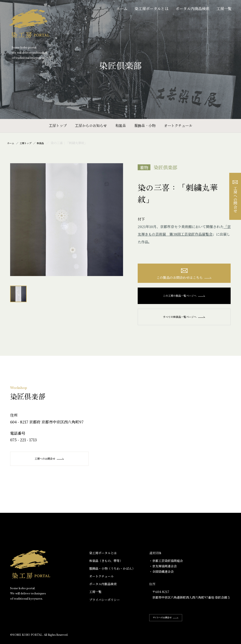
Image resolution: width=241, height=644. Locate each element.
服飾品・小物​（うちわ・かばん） (112, 571)
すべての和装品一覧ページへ (184, 320)
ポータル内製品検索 (103, 587)
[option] (67, 220)
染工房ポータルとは (152, 9)
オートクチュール (178, 125)
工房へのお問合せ (50, 461)
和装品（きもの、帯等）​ (106, 563)
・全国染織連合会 (161, 574)
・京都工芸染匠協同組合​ (166, 563)
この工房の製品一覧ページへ (184, 298)
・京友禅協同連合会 (163, 569)
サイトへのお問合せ (170, 620)
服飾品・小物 (145, 125)
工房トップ (58, 125)
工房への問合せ (235, 196)
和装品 (121, 125)
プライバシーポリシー (104, 603)
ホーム (122, 9)
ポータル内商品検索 (193, 9)
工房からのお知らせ (91, 125)
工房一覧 (224, 9)
